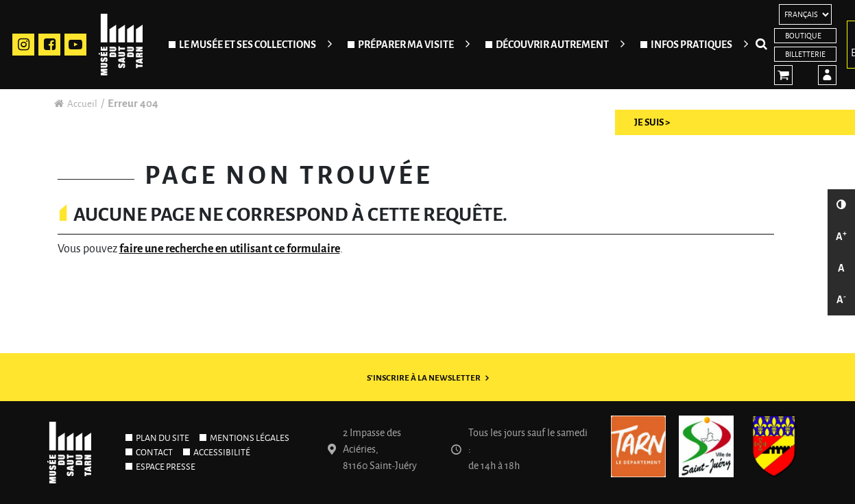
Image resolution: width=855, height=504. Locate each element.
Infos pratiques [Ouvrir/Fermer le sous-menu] (691, 45)
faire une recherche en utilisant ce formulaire (230, 249)
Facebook (49, 45)
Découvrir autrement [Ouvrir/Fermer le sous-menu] (552, 45)
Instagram (23, 45)
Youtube (75, 45)
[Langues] (805, 14)
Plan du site (162, 438)
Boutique (803, 36)
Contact (154, 453)
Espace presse (166, 467)
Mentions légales (250, 438)
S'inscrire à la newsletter (424, 378)
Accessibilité (222, 453)
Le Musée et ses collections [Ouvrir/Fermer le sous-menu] (248, 45)
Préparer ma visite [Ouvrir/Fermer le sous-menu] (406, 45)
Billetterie (805, 54)
